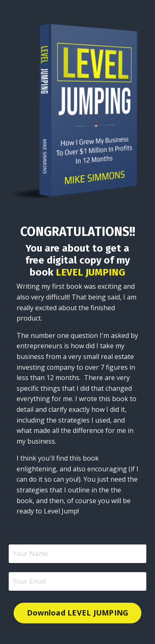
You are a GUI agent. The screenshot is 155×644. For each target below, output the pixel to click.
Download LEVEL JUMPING (78, 613)
